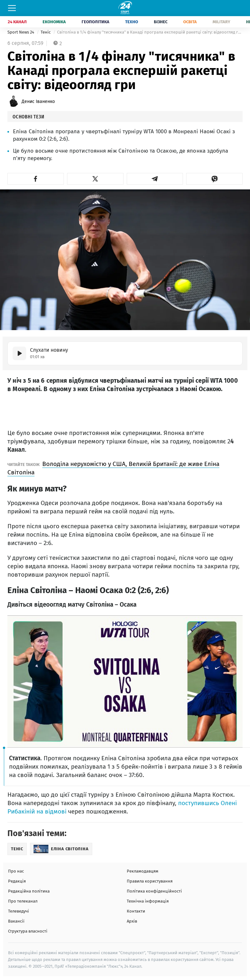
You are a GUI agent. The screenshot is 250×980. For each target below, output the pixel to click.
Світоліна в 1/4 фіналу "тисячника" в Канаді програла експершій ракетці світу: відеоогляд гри (150, 32)
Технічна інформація (148, 901)
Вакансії (16, 921)
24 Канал (17, 22)
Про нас (16, 871)
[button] (36, 179)
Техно (132, 22)
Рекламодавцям (143, 871)
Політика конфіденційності (154, 891)
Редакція (17, 881)
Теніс (46, 32)
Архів (132, 921)
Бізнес (161, 22)
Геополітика (95, 22)
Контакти (136, 911)
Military (221, 22)
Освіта (190, 22)
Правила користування (150, 881)
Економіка (54, 22)
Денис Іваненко (38, 101)
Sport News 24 (21, 32)
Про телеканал (23, 901)
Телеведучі (19, 911)
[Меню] (12, 8)
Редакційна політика (29, 891)
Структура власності (28, 931)
